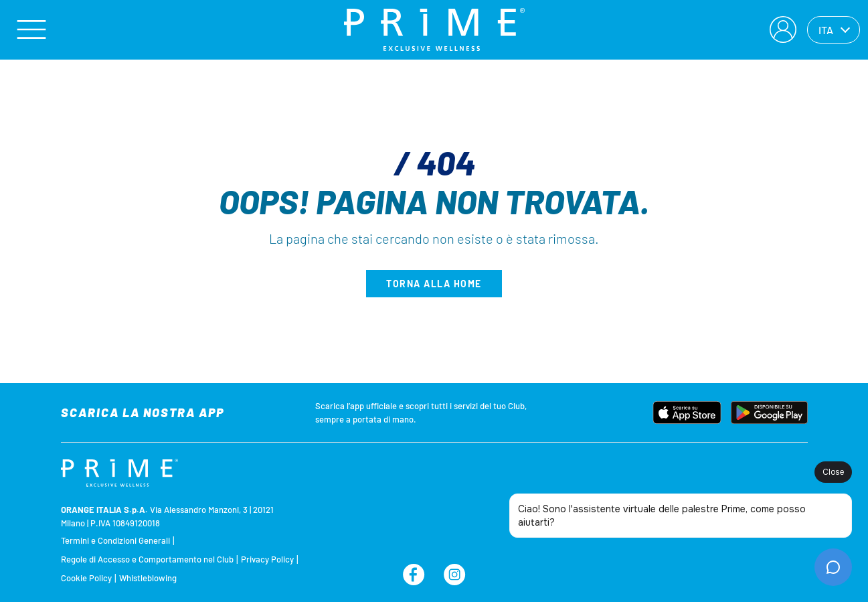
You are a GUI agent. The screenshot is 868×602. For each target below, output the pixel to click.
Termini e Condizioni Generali (115, 540)
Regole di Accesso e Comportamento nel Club (147, 559)
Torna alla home (434, 284)
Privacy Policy (267, 559)
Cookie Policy (86, 578)
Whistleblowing (148, 578)
